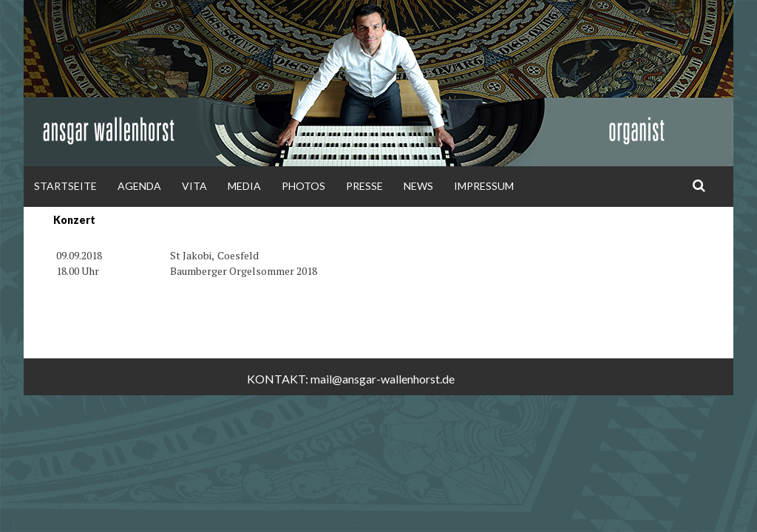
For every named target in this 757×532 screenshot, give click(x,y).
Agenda (139, 186)
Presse (364, 186)
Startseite (65, 186)
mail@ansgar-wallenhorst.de (383, 379)
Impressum (484, 186)
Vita (194, 186)
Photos (303, 186)
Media (244, 186)
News (418, 186)
